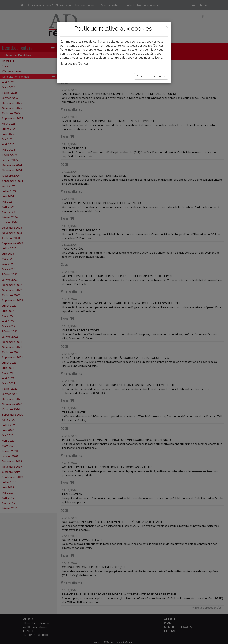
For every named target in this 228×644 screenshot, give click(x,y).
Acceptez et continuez (151, 76)
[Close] (167, 27)
